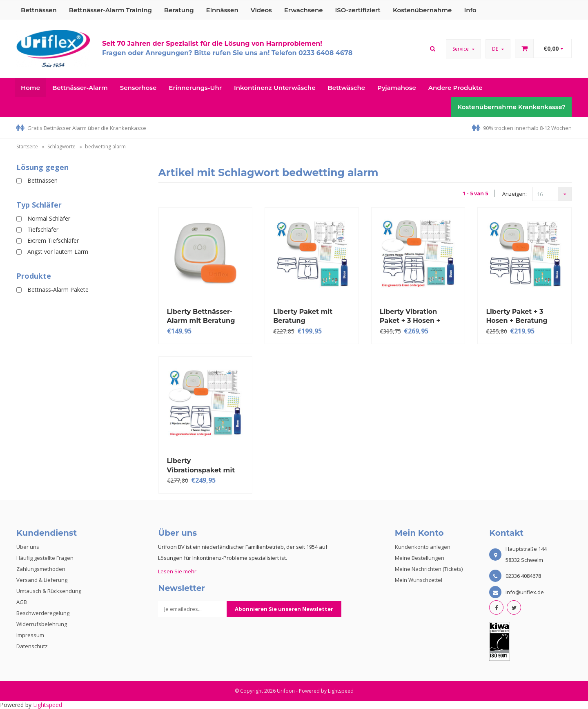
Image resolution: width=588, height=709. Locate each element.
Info (470, 10)
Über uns (28, 547)
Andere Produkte (455, 88)
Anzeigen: (514, 194)
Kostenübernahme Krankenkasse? (511, 107)
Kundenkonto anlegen (423, 547)
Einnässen (222, 10)
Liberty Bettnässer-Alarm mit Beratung (201, 316)
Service (463, 49)
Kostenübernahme (422, 10)
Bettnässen (39, 10)
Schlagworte (61, 146)
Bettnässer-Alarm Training (110, 10)
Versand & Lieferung (42, 580)
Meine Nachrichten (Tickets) (429, 569)
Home (30, 88)
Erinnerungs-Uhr (195, 88)
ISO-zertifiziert (358, 10)
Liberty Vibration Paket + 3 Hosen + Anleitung (410, 316)
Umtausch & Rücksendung (49, 591)
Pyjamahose (397, 88)
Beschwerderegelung (43, 613)
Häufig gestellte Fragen (45, 558)
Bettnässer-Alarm (80, 88)
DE (498, 49)
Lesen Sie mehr (177, 571)
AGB (22, 602)
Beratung (179, 10)
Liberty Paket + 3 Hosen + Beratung (517, 316)
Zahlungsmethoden (41, 569)
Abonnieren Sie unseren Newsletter (284, 609)
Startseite (27, 146)
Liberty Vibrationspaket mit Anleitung (201, 465)
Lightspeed (341, 691)
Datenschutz (32, 646)
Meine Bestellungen (420, 558)
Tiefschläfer (43, 229)
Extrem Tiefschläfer (53, 240)
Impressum (30, 635)
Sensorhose (138, 88)
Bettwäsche (346, 88)
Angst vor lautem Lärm (58, 252)
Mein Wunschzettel (419, 580)
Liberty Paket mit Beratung (303, 316)
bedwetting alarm (105, 146)
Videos (261, 10)
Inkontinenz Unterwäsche (275, 88)
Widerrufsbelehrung (42, 624)
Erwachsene (304, 10)
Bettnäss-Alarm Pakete (58, 290)
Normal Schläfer (49, 218)
